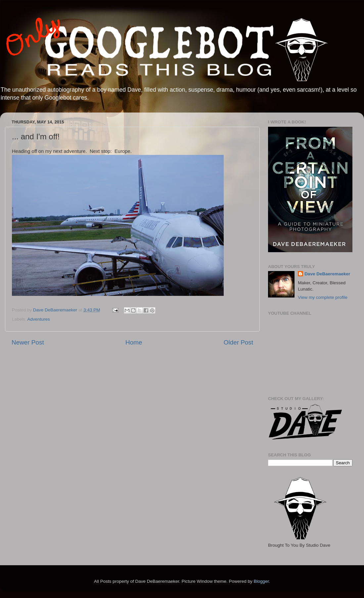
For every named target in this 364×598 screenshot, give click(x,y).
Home (134, 342)
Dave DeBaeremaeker (327, 274)
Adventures (39, 319)
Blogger (261, 581)
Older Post (238, 342)
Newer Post (28, 342)
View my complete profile (323, 297)
